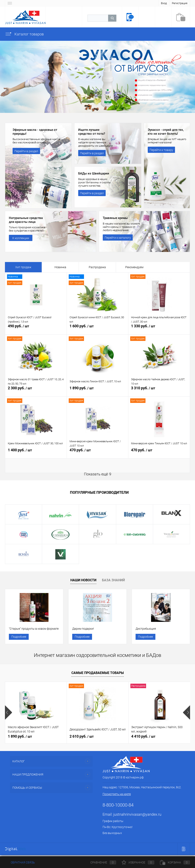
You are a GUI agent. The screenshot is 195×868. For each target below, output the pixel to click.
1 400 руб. (36, 453)
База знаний (113, 580)
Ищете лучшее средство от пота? (92, 132)
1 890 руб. (98, 391)
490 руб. (36, 329)
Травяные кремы (116, 218)
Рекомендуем (134, 267)
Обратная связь (20, 862)
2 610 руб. (82, 738)
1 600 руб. (98, 329)
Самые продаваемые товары (98, 674)
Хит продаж (23, 267)
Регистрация (180, 3)
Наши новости (83, 580)
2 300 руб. (36, 391)
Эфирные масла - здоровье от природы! (36, 132)
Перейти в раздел (26, 152)
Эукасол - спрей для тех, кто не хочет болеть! (167, 132)
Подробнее (19, 637)
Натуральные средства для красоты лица (27, 220)
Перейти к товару (161, 151)
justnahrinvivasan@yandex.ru (137, 816)
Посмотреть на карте (117, 795)
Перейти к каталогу (118, 238)
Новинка (60, 267)
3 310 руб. (159, 391)
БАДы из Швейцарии (95, 174)
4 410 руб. (143, 738)
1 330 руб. (159, 329)
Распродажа (97, 267)
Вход (164, 3)
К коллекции (21, 239)
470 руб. (98, 453)
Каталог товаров (24, 34)
